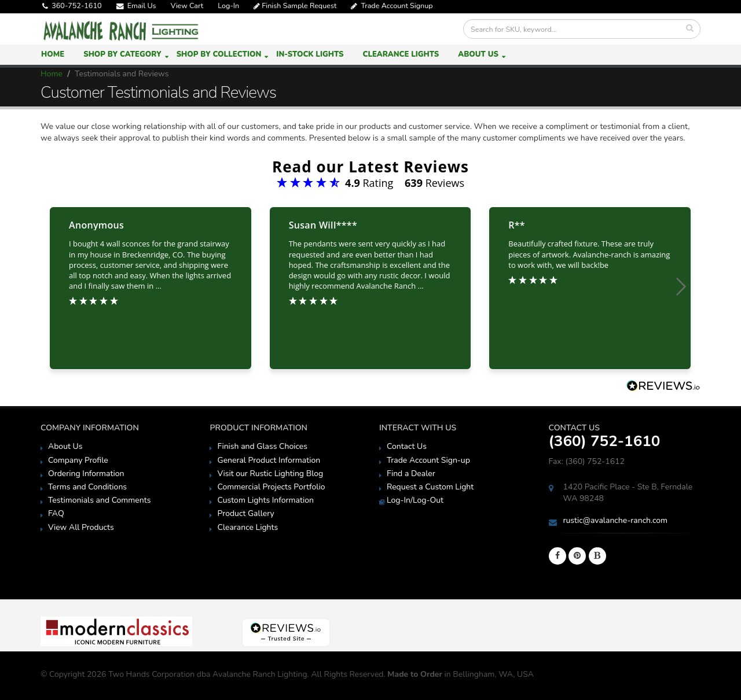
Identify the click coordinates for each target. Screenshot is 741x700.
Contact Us (407, 446)
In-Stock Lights (310, 54)
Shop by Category (122, 54)
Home (53, 54)
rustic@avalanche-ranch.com (616, 520)
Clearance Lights (401, 54)
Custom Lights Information (265, 500)
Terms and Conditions (87, 487)
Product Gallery (245, 513)
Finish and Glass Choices (262, 446)
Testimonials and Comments (99, 500)
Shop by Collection (219, 54)
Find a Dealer (411, 474)
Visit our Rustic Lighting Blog (270, 474)
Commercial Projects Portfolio (271, 487)
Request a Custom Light (430, 487)
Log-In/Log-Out (415, 500)
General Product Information (269, 460)
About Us (478, 54)
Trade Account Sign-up (428, 460)
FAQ (56, 513)
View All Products (81, 527)
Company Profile (78, 460)
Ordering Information (86, 474)
